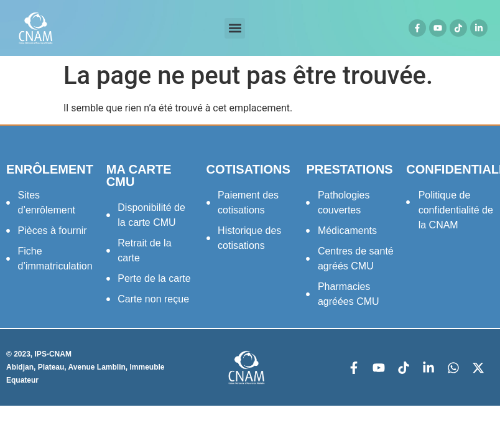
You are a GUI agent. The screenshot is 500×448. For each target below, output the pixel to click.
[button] (235, 28)
